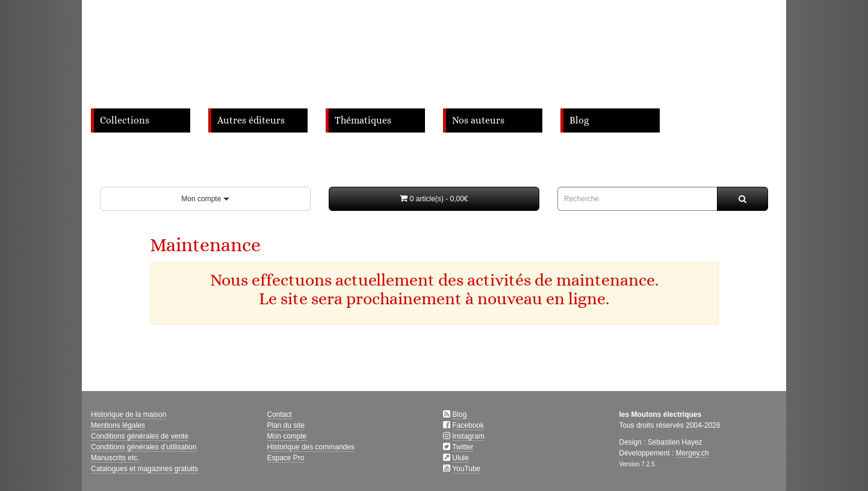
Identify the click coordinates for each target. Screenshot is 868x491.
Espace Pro (286, 458)
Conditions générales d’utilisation (144, 447)
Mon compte (205, 199)
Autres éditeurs (251, 120)
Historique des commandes (311, 447)
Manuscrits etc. (115, 458)
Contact (280, 414)
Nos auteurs (478, 120)
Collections (125, 120)
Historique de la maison (129, 414)
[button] (434, 199)
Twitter (463, 447)
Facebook (468, 425)
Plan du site (286, 425)
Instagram (468, 436)
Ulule (460, 458)
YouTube (466, 469)
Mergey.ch (693, 453)
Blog (579, 120)
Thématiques (363, 120)
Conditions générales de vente (140, 436)
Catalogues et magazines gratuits (144, 469)
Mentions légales (118, 425)
